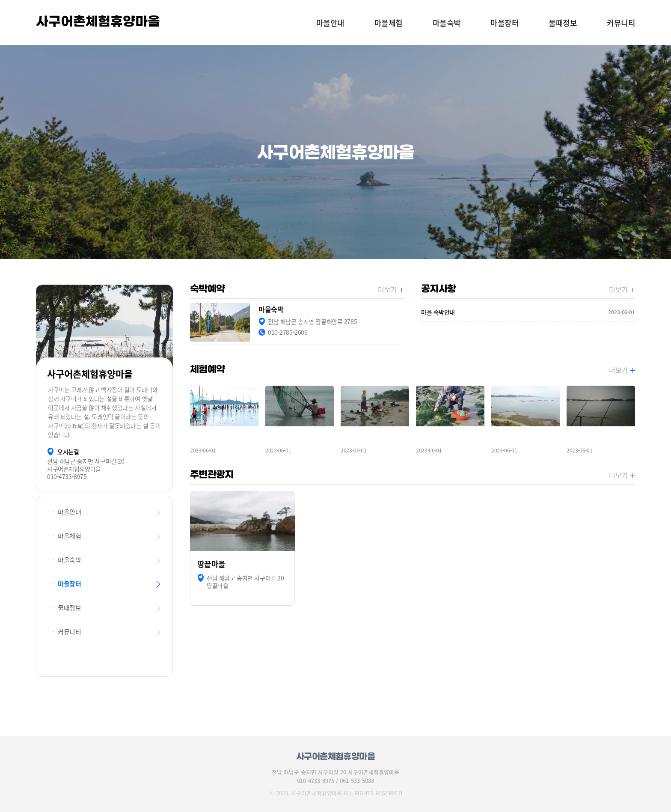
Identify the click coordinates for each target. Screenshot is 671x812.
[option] (335, 152)
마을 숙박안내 (528, 312)
